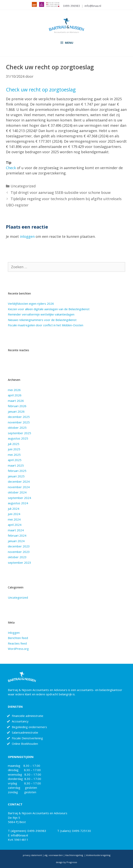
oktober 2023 (17, 557)
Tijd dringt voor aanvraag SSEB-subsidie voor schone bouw (61, 192)
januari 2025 (16, 476)
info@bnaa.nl (93, 6)
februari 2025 (17, 471)
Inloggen (14, 633)
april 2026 (15, 395)
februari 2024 (17, 535)
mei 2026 (14, 390)
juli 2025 (14, 444)
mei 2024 (14, 519)
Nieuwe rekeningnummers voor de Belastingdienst (42, 320)
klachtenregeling (74, 855)
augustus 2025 (18, 438)
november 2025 (19, 422)
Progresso (72, 862)
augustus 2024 (18, 503)
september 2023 (19, 563)
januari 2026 (16, 411)
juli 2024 (14, 509)
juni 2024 (14, 514)
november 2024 (19, 487)
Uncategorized (23, 186)
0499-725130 (81, 831)
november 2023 (19, 552)
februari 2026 (17, 406)
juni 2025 (14, 449)
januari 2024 (16, 541)
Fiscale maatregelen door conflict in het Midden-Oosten (46, 325)
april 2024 (15, 525)
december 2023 (19, 546)
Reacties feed (17, 643)
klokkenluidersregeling (98, 855)
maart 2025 (16, 465)
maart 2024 (16, 530)
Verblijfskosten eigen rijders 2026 (31, 304)
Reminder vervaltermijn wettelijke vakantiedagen (41, 314)
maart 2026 (16, 401)
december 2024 (19, 481)
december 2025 (19, 417)
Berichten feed (18, 638)
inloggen (27, 236)
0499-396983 (72, 6)
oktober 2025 (17, 428)
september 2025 (19, 433)
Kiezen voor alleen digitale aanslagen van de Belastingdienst (49, 309)
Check (11, 168)
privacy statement (32, 855)
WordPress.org (18, 649)
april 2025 (15, 460)
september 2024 (19, 498)
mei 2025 (14, 455)
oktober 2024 (17, 492)
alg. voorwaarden (53, 855)
